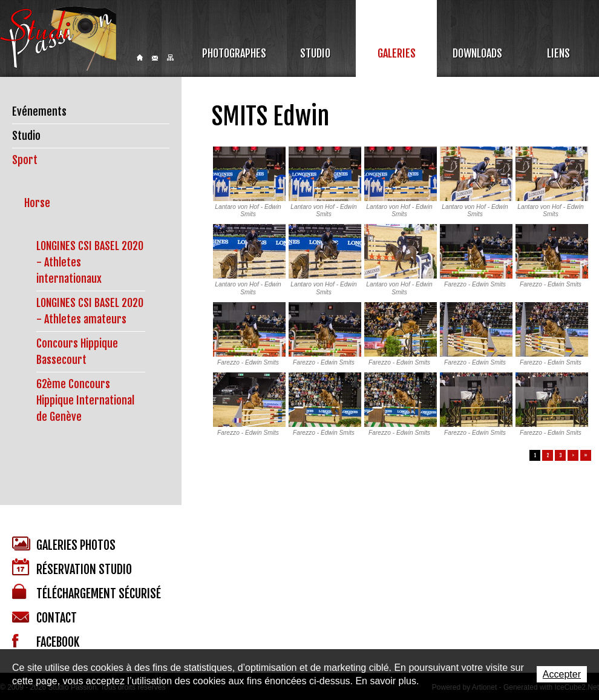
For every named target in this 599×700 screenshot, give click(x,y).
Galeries (397, 53)
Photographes (234, 53)
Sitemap (170, 58)
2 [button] (548, 455)
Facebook (46, 642)
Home (140, 58)
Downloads (477, 53)
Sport (25, 160)
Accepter (562, 674)
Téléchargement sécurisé (87, 593)
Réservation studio (72, 568)
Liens (558, 53)
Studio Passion (58, 38)
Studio (315, 53)
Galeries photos (64, 545)
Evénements (39, 111)
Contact (155, 58)
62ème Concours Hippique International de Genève (85, 400)
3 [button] (561, 455)
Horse (37, 203)
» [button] (586, 455)
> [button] (573, 455)
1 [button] (535, 455)
